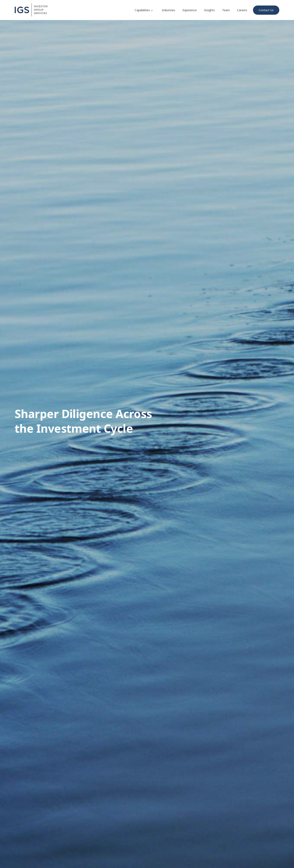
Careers (242, 10)
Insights (209, 10)
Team (226, 10)
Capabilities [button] (144, 10)
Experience (190, 10)
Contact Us (266, 10)
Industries (169, 10)
